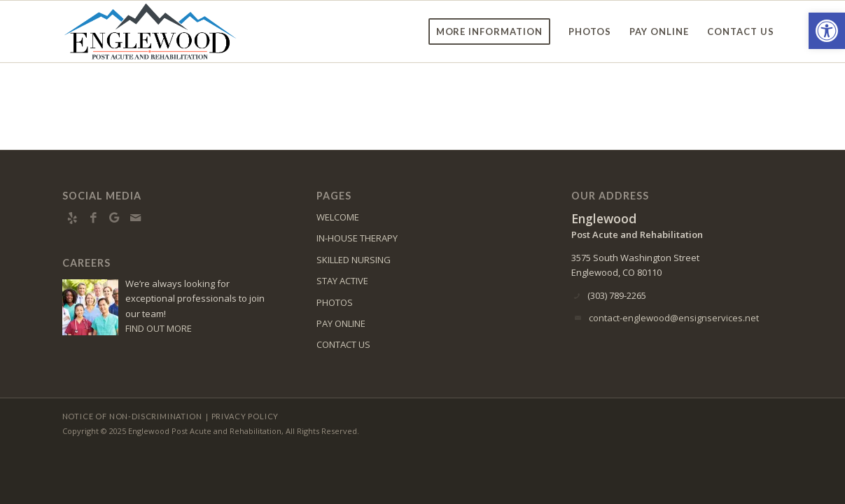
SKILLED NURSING (354, 260)
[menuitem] (490, 31)
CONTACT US (343, 344)
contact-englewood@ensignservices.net (674, 318)
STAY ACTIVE (342, 281)
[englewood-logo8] (159, 31)
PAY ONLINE (341, 323)
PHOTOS (335, 302)
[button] (827, 31)
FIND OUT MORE (159, 328)
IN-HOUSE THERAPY (357, 238)
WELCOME (338, 217)
